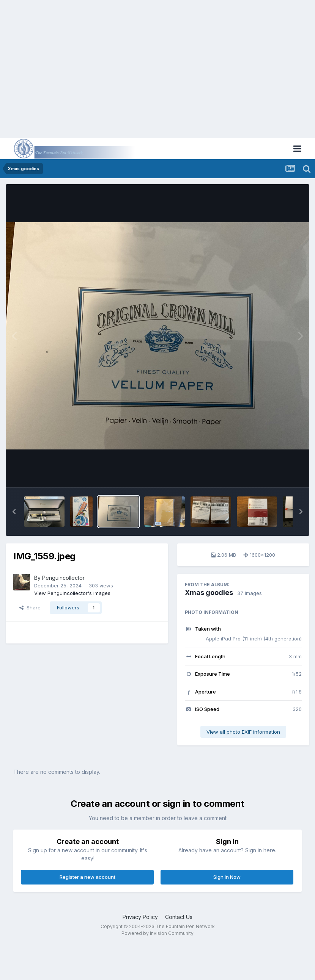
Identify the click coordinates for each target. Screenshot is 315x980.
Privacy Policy (140, 917)
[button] (14, 512)
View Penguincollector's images (72, 593)
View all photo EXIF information (243, 732)
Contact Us (179, 917)
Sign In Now (227, 877)
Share (30, 607)
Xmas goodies (209, 593)
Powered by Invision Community (157, 933)
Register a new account (87, 877)
